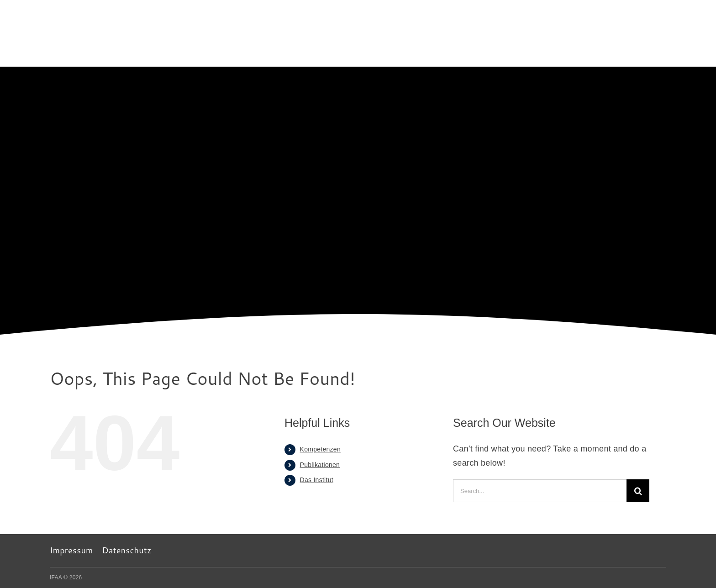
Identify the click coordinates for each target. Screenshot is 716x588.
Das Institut (317, 480)
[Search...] (540, 491)
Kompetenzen (320, 449)
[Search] (638, 491)
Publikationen (320, 465)
